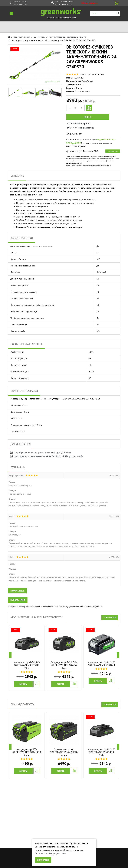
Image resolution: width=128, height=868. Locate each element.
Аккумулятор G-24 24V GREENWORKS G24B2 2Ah (27, 665)
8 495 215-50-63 (20, 2)
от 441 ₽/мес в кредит (70, 123)
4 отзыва (83, 74)
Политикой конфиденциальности (51, 853)
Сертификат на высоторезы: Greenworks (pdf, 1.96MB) (40, 452)
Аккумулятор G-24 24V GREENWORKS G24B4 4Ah (64, 665)
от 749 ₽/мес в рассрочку (70, 128)
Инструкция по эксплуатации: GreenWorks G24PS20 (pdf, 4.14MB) (46, 456)
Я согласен (43, 860)
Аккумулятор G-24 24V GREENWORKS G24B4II (101, 664)
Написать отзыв (96, 74)
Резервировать (113, 151)
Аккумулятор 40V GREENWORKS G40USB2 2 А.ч (27, 752)
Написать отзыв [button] (18, 600)
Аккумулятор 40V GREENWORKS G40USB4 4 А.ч (64, 752)
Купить (88, 117)
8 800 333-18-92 (20, 4)
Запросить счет (74, 133)
